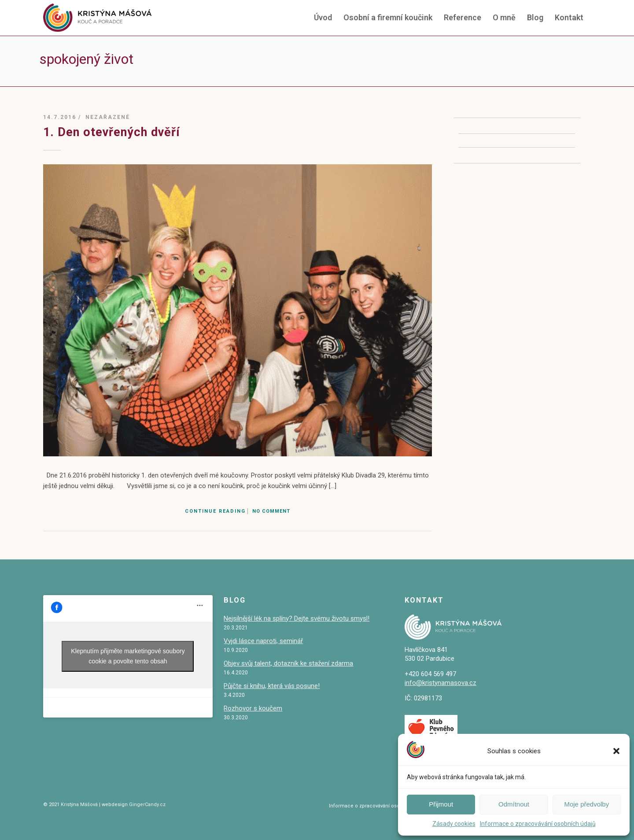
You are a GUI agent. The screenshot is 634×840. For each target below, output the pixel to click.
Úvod (323, 17)
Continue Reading (215, 511)
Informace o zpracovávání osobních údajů (538, 824)
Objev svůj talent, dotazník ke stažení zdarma (288, 663)
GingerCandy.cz (147, 805)
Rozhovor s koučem (253, 708)
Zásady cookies (454, 824)
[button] (616, 751)
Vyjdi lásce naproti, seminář (263, 641)
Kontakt (569, 17)
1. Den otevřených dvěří (112, 132)
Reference (463, 17)
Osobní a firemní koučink (388, 17)
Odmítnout (514, 804)
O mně (504, 17)
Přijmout (441, 804)
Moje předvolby (586, 804)
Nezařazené (108, 117)
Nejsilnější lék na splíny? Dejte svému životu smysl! (297, 618)
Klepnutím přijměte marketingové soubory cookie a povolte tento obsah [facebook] (128, 656)
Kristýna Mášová (79, 805)
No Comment (271, 511)
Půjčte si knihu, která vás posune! (272, 686)
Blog (535, 17)
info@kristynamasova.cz (440, 683)
